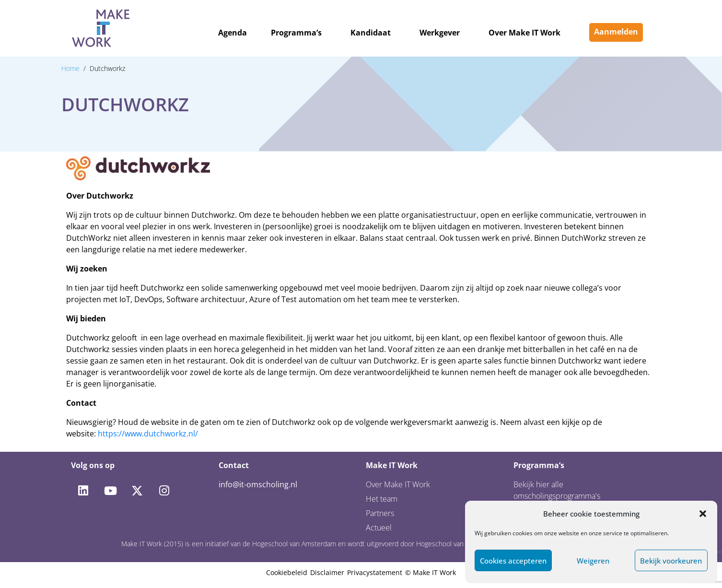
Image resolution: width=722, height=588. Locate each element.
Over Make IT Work (524, 33)
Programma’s (296, 33)
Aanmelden (616, 32)
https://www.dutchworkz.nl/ (148, 434)
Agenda (233, 33)
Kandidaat (371, 33)
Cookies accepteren (513, 561)
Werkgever (440, 33)
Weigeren (593, 561)
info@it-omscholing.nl (258, 484)
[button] (703, 514)
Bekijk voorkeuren (671, 561)
